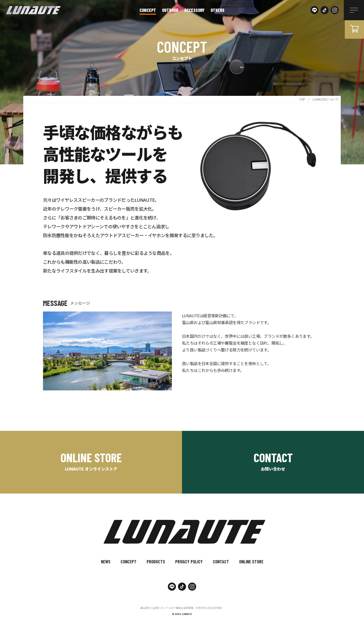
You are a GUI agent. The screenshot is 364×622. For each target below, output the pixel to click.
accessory (194, 10)
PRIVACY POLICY (189, 562)
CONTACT (221, 562)
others (218, 10)
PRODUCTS (156, 562)
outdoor (170, 10)
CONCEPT (148, 10)
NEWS (106, 562)
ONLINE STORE (251, 562)
